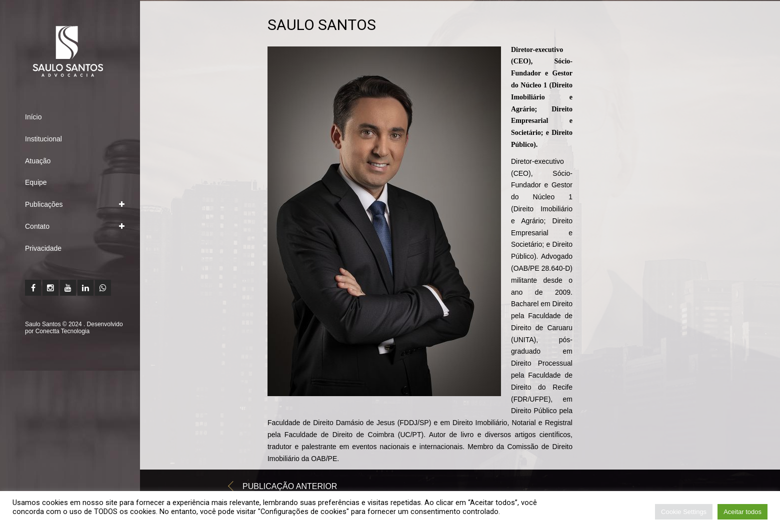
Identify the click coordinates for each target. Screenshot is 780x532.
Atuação (38, 161)
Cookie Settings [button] (684, 512)
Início (33, 117)
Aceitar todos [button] (742, 512)
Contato (37, 226)
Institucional (43, 139)
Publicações (44, 204)
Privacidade (43, 248)
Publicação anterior (290, 489)
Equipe (36, 182)
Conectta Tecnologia (63, 331)
